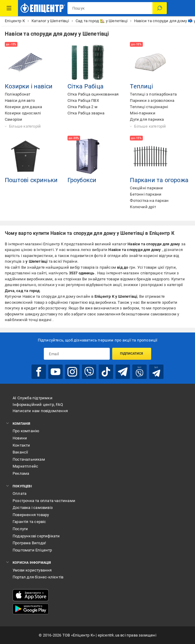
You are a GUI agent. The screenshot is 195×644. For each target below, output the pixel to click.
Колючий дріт (143, 207)
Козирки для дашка (23, 107)
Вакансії (20, 452)
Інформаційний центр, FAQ (38, 405)
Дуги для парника (147, 119)
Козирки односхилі (23, 113)
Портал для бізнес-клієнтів (38, 577)
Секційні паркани (146, 188)
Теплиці (141, 86)
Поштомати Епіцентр (32, 550)
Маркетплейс (25, 466)
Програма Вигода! (29, 543)
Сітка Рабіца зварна (86, 113)
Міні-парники (142, 113)
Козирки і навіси (29, 86)
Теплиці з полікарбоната (153, 94)
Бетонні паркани (146, 194)
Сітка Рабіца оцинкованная (93, 94)
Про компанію (26, 431)
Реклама (21, 473)
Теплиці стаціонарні (149, 107)
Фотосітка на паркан (149, 201)
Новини (20, 438)
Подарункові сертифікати (36, 536)
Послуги (20, 529)
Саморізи (14, 119)
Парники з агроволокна (152, 100)
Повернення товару (31, 515)
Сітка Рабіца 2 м (82, 107)
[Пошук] (160, 8)
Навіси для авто (20, 100)
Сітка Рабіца (85, 86)
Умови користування (32, 570)
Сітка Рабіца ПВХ (83, 100)
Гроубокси (82, 180)
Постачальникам (29, 459)
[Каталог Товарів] (9, 8)
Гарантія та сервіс (29, 522)
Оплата (19, 493)
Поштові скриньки (31, 180)
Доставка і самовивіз (33, 508)
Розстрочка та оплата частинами (44, 501)
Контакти (21, 445)
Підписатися (132, 354)
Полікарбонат (18, 94)
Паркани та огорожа (159, 180)
